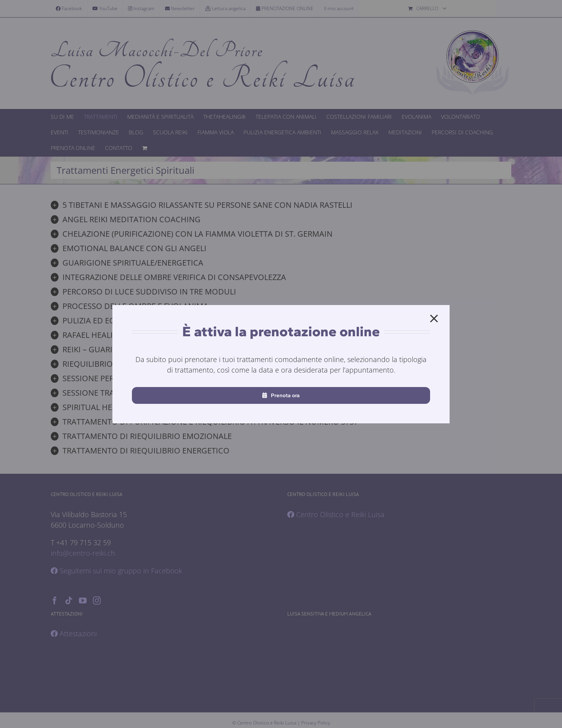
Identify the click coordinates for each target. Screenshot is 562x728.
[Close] (434, 319)
